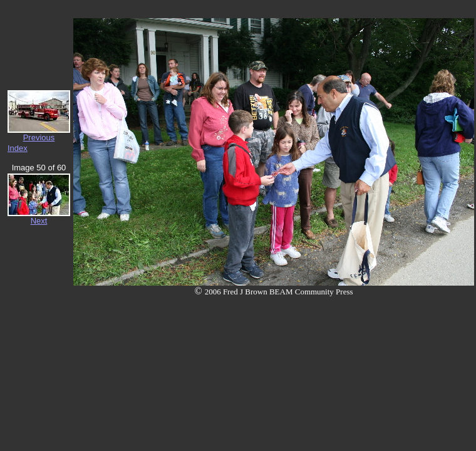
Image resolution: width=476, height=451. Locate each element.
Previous (39, 137)
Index (18, 148)
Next (39, 221)
